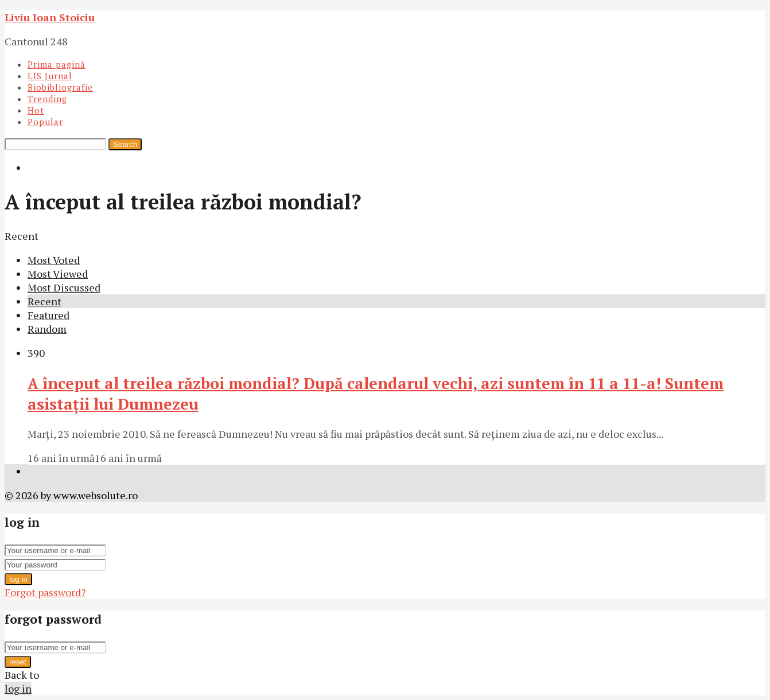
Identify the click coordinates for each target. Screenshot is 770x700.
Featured (48, 315)
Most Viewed (58, 274)
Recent (44, 301)
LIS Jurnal (50, 76)
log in (18, 579)
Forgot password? (45, 592)
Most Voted (54, 260)
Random (47, 329)
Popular (45, 122)
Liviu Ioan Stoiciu (50, 17)
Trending (47, 99)
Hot (36, 110)
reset (18, 662)
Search (125, 144)
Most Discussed (64, 287)
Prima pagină (57, 64)
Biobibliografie (60, 87)
